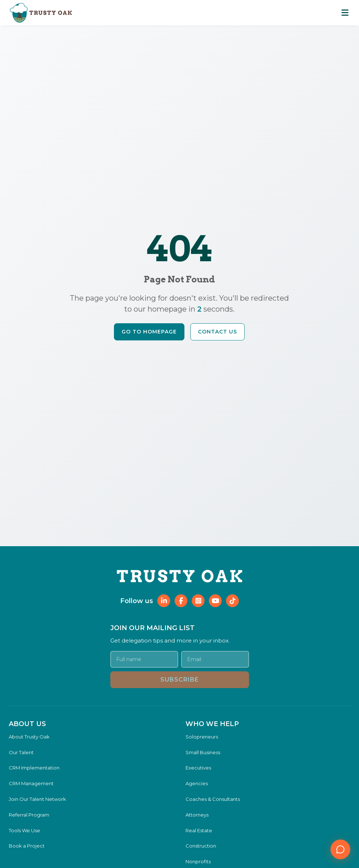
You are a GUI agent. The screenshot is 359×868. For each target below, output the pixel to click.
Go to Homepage (149, 332)
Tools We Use (24, 830)
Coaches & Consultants (213, 799)
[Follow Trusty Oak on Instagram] (198, 601)
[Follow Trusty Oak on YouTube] (215, 601)
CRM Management (31, 783)
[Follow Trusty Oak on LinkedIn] (164, 601)
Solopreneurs (202, 737)
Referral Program (29, 815)
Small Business (203, 752)
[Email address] (215, 659)
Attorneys (197, 815)
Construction (201, 846)
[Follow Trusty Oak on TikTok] (232, 601)
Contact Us (217, 332)
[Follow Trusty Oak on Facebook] (181, 601)
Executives (198, 768)
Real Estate (199, 830)
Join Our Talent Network (37, 799)
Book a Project (27, 846)
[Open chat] (340, 849)
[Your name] (144, 659)
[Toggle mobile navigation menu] (345, 13)
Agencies (197, 783)
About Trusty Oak (29, 737)
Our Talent (21, 752)
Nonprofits (198, 861)
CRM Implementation (34, 768)
